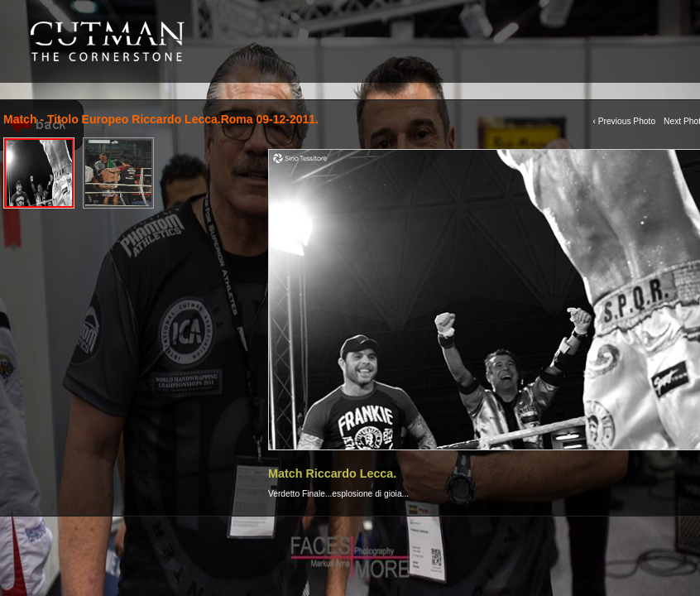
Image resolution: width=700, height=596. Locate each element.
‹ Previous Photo (624, 121)
